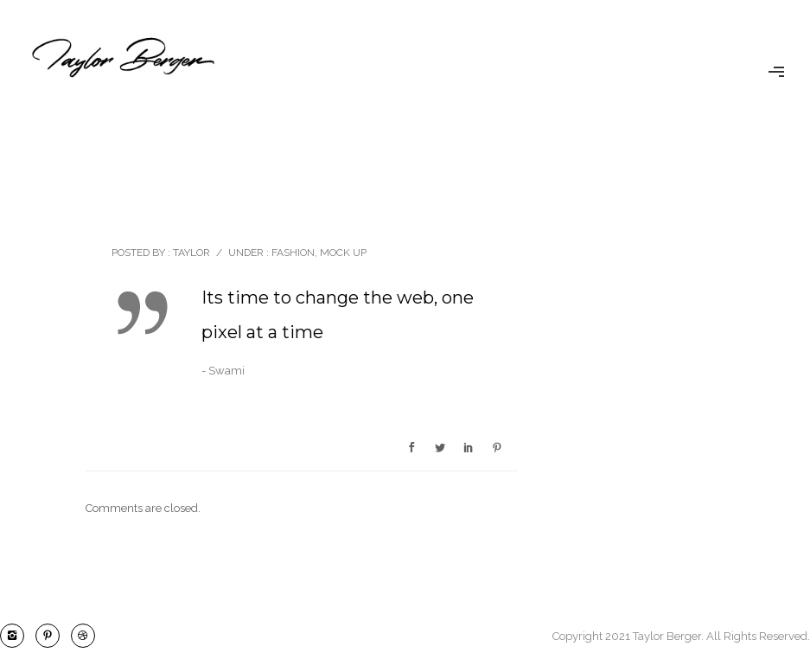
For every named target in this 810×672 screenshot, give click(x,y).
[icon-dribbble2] (83, 636)
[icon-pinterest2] (52, 636)
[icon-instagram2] (16, 636)
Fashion (292, 253)
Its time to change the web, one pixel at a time (338, 315)
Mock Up (343, 253)
